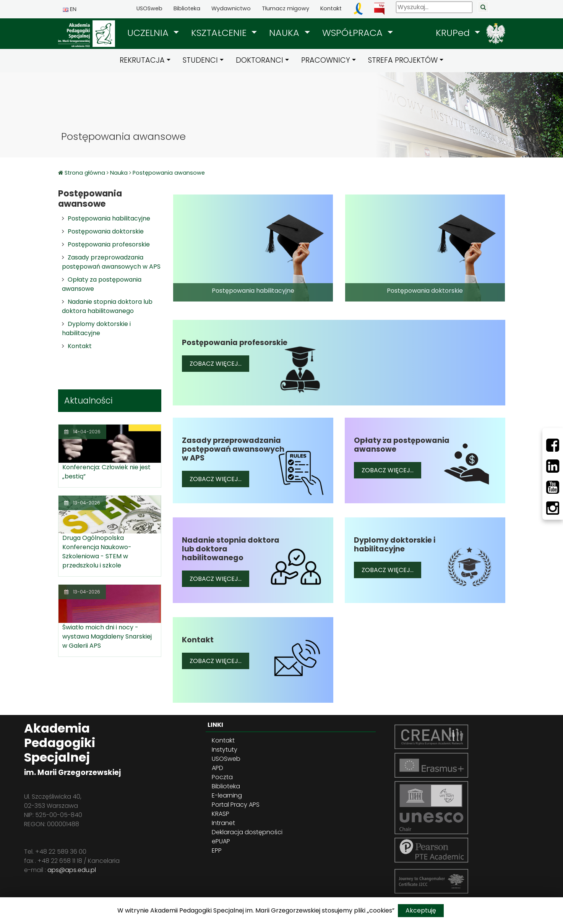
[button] (153, 33)
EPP (217, 850)
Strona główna (86, 173)
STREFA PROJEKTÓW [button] (403, 60)
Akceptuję (421, 910)
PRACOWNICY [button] (326, 60)
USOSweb (149, 8)
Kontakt (331, 8)
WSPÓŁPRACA (354, 33)
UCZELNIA (149, 33)
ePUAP (221, 841)
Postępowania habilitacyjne (109, 218)
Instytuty (225, 750)
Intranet (223, 823)
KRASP (221, 814)
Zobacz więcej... (219, 363)
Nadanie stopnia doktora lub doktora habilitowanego (107, 306)
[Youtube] (553, 487)
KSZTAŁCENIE (220, 33)
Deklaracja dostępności (247, 832)
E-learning (227, 795)
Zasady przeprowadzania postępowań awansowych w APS (111, 262)
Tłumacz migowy (286, 8)
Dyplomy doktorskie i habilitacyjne (96, 328)
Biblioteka (187, 8)
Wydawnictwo (231, 8)
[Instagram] (553, 508)
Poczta (222, 777)
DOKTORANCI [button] (260, 60)
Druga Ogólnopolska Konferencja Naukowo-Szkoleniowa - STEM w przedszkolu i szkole (97, 552)
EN (70, 9)
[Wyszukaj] (434, 7)
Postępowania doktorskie (106, 231)
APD (217, 768)
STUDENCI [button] (200, 60)
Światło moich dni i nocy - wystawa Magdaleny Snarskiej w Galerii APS (107, 636)
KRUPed (454, 33)
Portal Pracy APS (236, 805)
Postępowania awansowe (169, 173)
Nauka (119, 173)
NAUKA (286, 33)
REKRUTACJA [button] (142, 60)
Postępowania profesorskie (109, 244)
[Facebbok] (553, 445)
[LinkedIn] (553, 466)
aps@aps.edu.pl (72, 870)
